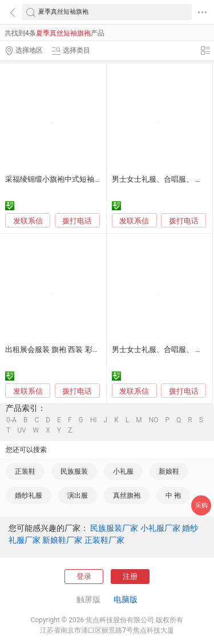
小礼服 (123, 471)
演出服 (78, 495)
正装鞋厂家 (104, 540)
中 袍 (173, 495)
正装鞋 (25, 471)
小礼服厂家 (160, 528)
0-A (11, 420)
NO (154, 420)
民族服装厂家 (114, 528)
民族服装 (74, 471)
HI (94, 420)
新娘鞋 (169, 471)
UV (21, 430)
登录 (84, 576)
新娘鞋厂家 (62, 540)
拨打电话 (77, 221)
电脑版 (126, 599)
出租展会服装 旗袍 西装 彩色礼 (56, 349)
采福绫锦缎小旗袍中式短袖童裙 (57, 179)
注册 (130, 576)
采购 (201, 505)
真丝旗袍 (127, 495)
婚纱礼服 (29, 495)
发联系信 (28, 221)
